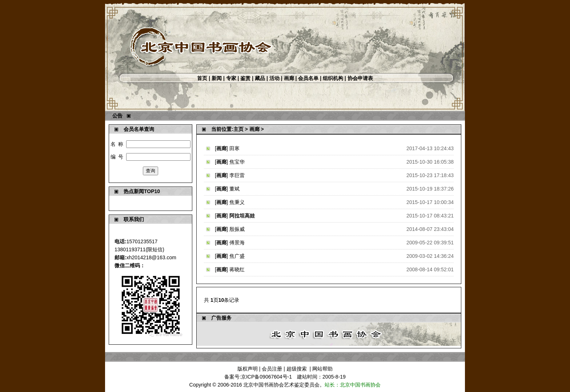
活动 (274, 78)
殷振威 (237, 229)
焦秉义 (237, 202)
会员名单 (308, 78)
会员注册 (272, 369)
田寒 (234, 148)
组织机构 (333, 78)
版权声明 (248, 369)
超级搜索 (297, 369)
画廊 (289, 78)
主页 (238, 129)
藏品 (260, 78)
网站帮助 (322, 369)
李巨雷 (237, 175)
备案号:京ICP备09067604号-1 (258, 377)
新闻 (217, 78)
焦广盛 (237, 256)
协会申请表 (360, 78)
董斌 (234, 189)
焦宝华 (237, 162)
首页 (202, 78)
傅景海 (237, 243)
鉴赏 (245, 78)
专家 (231, 78)
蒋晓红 (237, 269)
